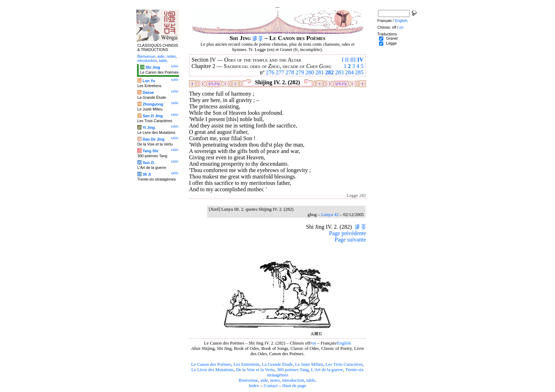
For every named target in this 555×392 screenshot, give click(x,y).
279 (300, 72)
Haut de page (294, 386)
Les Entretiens (247, 364)
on (314, 343)
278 (290, 72)
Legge (391, 43)
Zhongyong (153, 104)
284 (349, 72)
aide (264, 380)
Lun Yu (149, 81)
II (347, 60)
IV (360, 60)
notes (275, 380)
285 (359, 72)
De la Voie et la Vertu (255, 370)
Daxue (148, 92)
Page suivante (350, 240)
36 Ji (147, 174)
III (353, 60)
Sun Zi (148, 163)
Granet (392, 38)
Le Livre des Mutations (212, 370)
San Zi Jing (153, 116)
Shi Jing (153, 67)
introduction (293, 380)
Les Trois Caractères (344, 364)
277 (280, 72)
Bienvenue (248, 380)
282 (330, 72)
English (344, 343)
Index (254, 386)
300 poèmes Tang (293, 370)
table (311, 380)
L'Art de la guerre (327, 370)
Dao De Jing (154, 139)
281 (320, 72)
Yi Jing (149, 127)
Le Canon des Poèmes (211, 364)
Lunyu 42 (330, 215)
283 (339, 72)
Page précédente (348, 233)
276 (270, 72)
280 (310, 72)
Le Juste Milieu (309, 364)
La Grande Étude (277, 364)
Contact (271, 386)
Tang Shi (150, 151)
